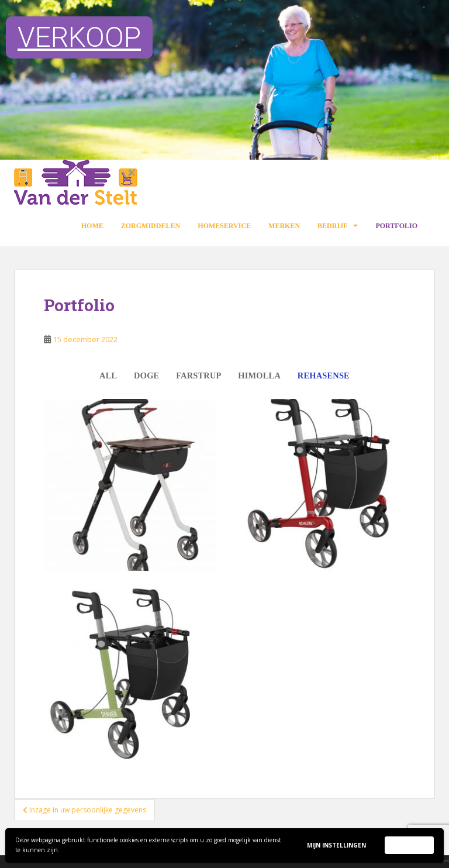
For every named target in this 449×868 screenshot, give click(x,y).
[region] (224, 80)
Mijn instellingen (336, 845)
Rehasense (324, 376)
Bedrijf (332, 226)
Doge (146, 376)
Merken (284, 226)
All (108, 376)
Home (92, 226)
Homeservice (224, 226)
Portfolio (396, 226)
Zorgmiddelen (151, 226)
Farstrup (198, 376)
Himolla (259, 376)
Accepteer (409, 845)
